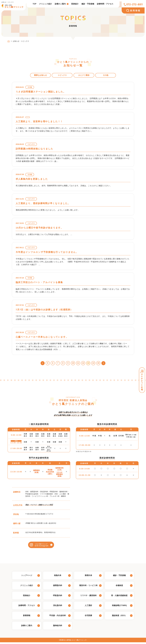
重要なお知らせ (40, 75)
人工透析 (88, 607)
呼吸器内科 (58, 597)
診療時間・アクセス (105, 4)
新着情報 (27, 617)
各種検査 (119, 587)
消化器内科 (58, 607)
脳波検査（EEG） (119, 617)
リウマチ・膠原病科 (88, 597)
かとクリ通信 (84, 75)
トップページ (27, 577)
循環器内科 (58, 587)
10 (73, 363)
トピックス (62, 75)
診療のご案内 (60, 4)
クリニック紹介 (46, 4)
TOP (35, 4)
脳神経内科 (58, 627)
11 (78, 363)
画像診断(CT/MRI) (119, 607)
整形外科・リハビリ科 (88, 587)
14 (93, 363)
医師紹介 (75, 4)
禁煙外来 (88, 577)
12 (83, 363)
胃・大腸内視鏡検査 (119, 597)
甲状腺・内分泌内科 (58, 617)
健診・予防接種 (88, 4)
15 (98, 363)
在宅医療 (88, 617)
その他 (106, 75)
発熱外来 (58, 577)
